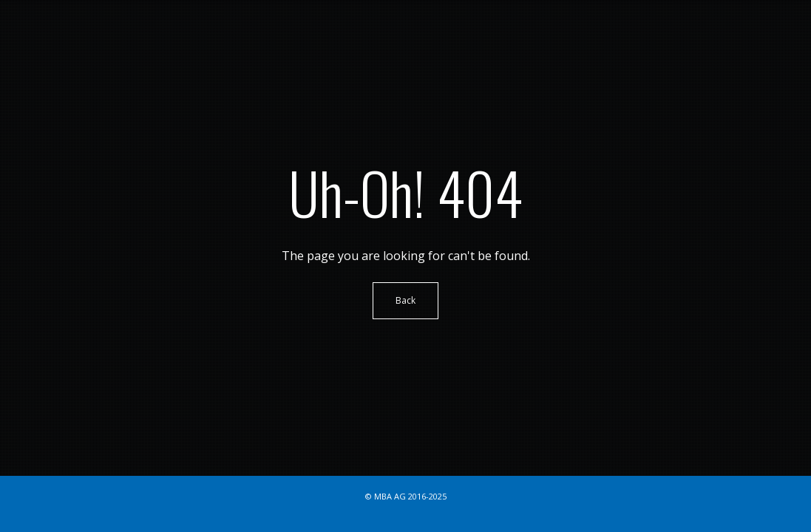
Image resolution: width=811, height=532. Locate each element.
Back (405, 300)
